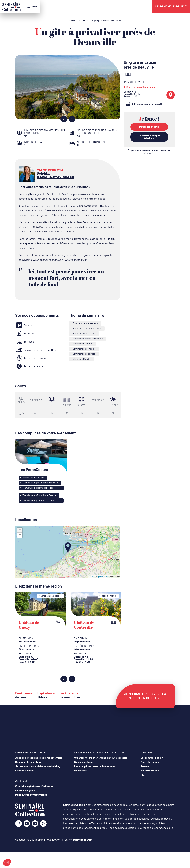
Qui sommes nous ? (152, 758)
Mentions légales (25, 791)
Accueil (72, 21)
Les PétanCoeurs (33, 470)
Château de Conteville (84, 625)
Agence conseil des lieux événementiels (39, 758)
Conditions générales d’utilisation (35, 786)
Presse (145, 766)
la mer (67, 239)
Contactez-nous (25, 771)
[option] (68, 87)
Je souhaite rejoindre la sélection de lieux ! (145, 696)
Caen (72, 206)
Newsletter (81, 771)
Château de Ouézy (29, 625)
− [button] (20, 535)
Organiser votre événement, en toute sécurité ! (149, 152)
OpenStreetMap (103, 577)
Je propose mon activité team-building (38, 766)
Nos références (150, 762)
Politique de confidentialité (31, 795)
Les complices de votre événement (95, 766)
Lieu (79, 21)
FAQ (143, 775)
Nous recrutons (150, 771)
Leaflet (91, 577)
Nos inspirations (84, 762)
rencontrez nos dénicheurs (56, 177)
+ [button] (20, 530)
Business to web (82, 840)
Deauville (86, 21)
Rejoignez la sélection (28, 762)
